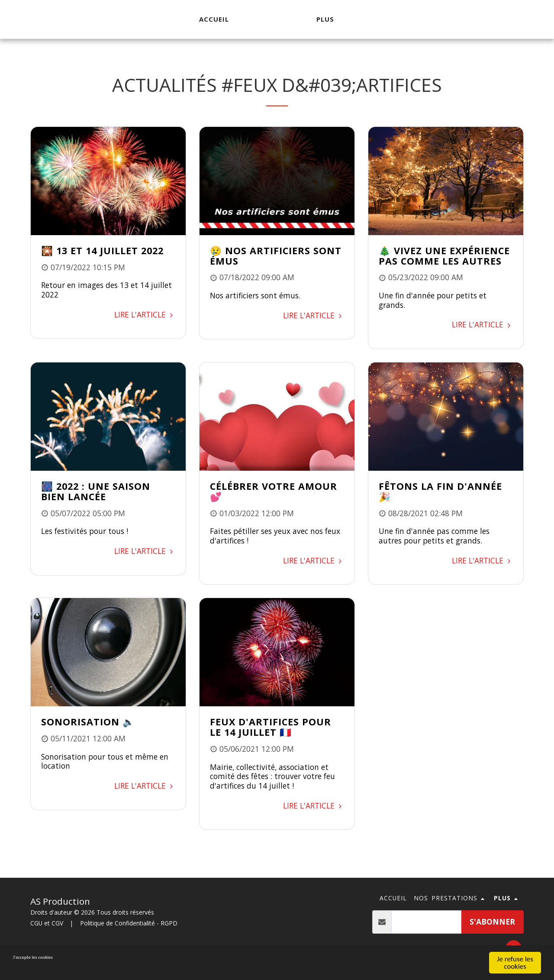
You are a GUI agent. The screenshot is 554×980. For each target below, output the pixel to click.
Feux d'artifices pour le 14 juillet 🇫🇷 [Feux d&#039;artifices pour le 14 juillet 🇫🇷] (271, 727)
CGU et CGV (47, 923)
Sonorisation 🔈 (88, 722)
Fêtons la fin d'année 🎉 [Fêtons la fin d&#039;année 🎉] (440, 491)
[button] (450, 898)
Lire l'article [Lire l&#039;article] (145, 314)
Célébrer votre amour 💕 (274, 491)
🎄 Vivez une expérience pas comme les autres (444, 256)
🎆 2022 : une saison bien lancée (96, 491)
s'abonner (492, 922)
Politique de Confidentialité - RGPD (129, 923)
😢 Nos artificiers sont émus (276, 256)
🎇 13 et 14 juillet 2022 (102, 251)
